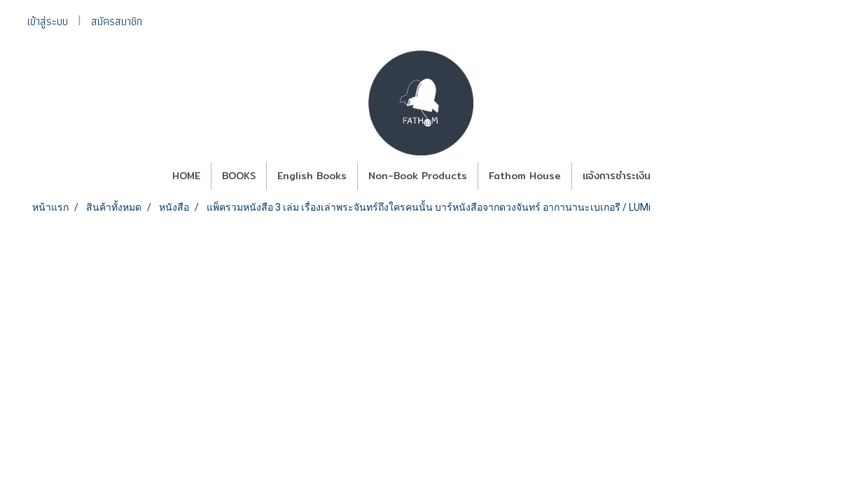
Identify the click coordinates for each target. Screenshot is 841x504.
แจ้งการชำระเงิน (617, 176)
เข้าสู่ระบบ (48, 21)
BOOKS (239, 176)
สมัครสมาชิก (117, 21)
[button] (674, 176)
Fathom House (525, 176)
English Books (312, 176)
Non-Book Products (418, 176)
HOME (186, 176)
